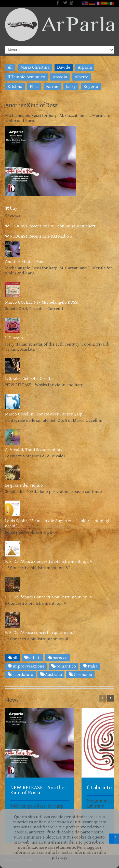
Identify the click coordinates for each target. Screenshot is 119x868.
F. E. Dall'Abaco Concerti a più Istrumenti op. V (49, 597)
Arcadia (60, 77)
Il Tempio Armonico (26, 77)
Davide (64, 67)
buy (11, 208)
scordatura (20, 675)
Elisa (34, 87)
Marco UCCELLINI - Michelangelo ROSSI (42, 302)
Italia (90, 666)
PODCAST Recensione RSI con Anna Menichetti (51, 226)
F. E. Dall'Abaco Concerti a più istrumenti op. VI (49, 562)
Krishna (15, 87)
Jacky (71, 87)
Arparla (85, 67)
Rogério (91, 87)
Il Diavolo (14, 338)
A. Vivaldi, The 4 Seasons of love (35, 450)
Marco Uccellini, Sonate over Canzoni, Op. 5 (46, 414)
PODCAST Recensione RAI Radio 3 (38, 236)
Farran (52, 87)
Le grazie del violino (24, 485)
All (10, 67)
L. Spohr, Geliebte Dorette (29, 379)
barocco (58, 658)
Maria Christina (35, 67)
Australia (51, 675)
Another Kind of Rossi (25, 262)
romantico (64, 666)
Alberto (82, 77)
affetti (32, 658)
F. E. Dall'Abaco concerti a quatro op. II (41, 633)
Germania (80, 675)
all (12, 658)
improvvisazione (26, 666)
